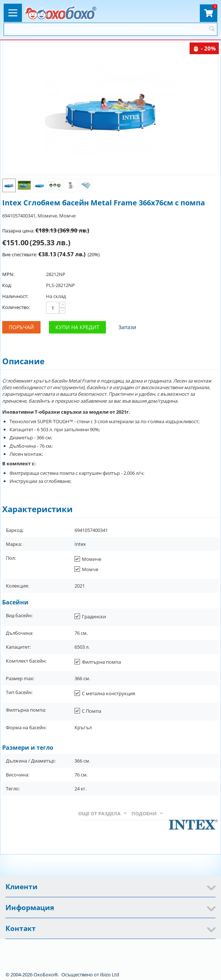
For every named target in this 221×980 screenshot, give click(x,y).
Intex (80, 544)
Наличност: (15, 296)
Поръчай (21, 327)
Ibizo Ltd (110, 975)
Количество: (16, 307)
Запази (127, 327)
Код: (7, 285)
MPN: (8, 274)
